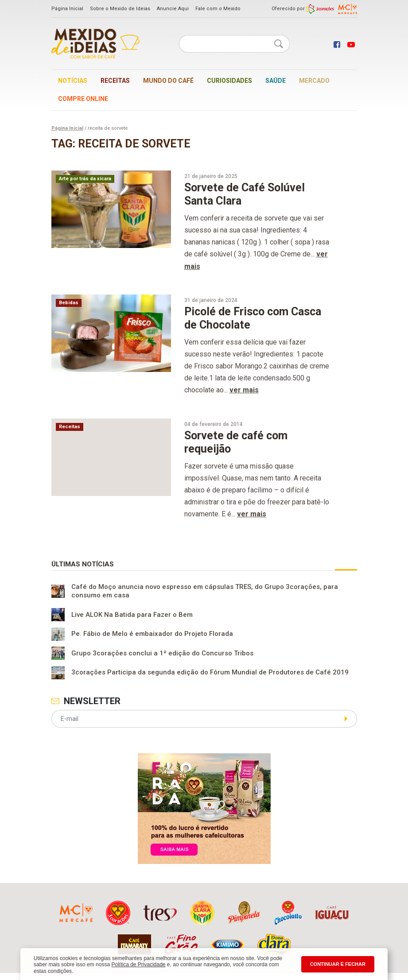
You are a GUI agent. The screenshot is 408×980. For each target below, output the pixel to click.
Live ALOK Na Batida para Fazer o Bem (132, 615)
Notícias (73, 81)
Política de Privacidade (138, 965)
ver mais (244, 390)
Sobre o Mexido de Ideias (120, 9)
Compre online (83, 99)
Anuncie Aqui (173, 9)
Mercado (314, 81)
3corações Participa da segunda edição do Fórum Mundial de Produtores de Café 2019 (210, 673)
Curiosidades (229, 81)
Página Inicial (67, 9)
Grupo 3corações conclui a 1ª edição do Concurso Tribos (162, 653)
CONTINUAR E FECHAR (338, 964)
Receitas (115, 81)
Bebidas (69, 303)
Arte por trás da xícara (85, 179)
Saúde (276, 81)
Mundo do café (168, 81)
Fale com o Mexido (218, 9)
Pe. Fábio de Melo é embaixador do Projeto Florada (152, 634)
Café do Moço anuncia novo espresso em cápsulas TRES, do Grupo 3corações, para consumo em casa (205, 591)
